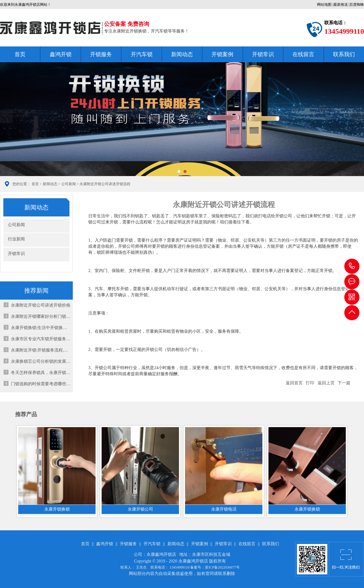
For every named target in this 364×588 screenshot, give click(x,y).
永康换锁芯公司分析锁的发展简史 (41, 361)
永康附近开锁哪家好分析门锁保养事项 (41, 316)
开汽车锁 (142, 54)
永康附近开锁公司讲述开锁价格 (41, 305)
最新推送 (341, 5)
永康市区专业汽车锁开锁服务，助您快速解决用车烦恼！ (41, 339)
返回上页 (326, 383)
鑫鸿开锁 (61, 54)
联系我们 (344, 54)
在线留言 (303, 54)
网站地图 (324, 5)
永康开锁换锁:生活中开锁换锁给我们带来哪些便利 (41, 328)
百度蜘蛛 (357, 5)
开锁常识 (263, 54)
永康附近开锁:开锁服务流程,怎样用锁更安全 (41, 350)
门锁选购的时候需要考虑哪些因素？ (41, 384)
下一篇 (344, 383)
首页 (20, 54)
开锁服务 (101, 54)
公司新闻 (69, 184)
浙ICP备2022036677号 (222, 567)
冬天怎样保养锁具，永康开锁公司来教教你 (41, 373)
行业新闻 (16, 239)
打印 (310, 383)
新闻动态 (182, 54)
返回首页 (294, 383)
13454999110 (352, 266)
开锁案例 (222, 54)
